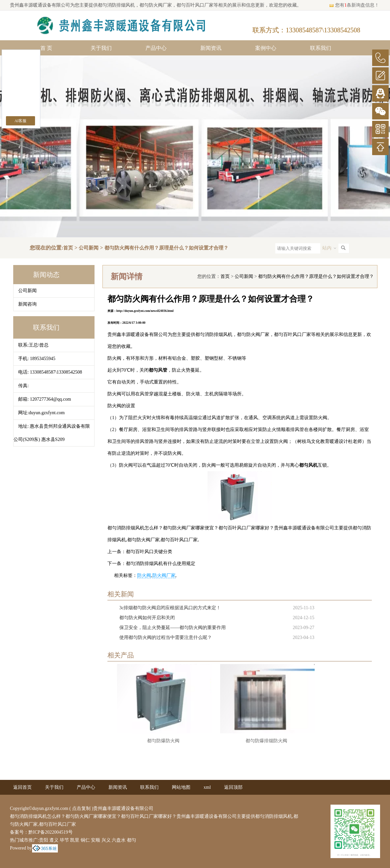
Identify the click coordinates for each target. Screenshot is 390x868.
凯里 (75, 840)
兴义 (106, 840)
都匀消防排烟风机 (116, 5)
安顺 (96, 840)
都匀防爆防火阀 (163, 741)
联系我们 (321, 48)
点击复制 (81, 808)
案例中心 (266, 48)
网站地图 (181, 787)
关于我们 (101, 48)
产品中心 (156, 48)
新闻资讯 (211, 48)
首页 (68, 248)
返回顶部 (233, 787)
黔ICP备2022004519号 (51, 832)
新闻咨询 (27, 304)
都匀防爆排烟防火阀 (266, 741)
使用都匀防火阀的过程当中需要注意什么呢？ (166, 637)
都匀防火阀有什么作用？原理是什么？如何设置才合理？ (166, 248)
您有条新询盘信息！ (354, 5)
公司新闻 (89, 248)
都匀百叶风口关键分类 (149, 552)
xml (207, 787)
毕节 (64, 840)
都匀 (132, 840)
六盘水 (119, 840)
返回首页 (22, 787)
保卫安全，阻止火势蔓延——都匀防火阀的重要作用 (173, 628)
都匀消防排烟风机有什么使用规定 (161, 564)
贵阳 (44, 840)
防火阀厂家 (164, 575)
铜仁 (85, 840)
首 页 (46, 48)
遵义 (54, 840)
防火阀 (144, 575)
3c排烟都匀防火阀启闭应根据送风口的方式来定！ (170, 608)
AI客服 (21, 121)
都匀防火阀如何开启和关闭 (147, 618)
